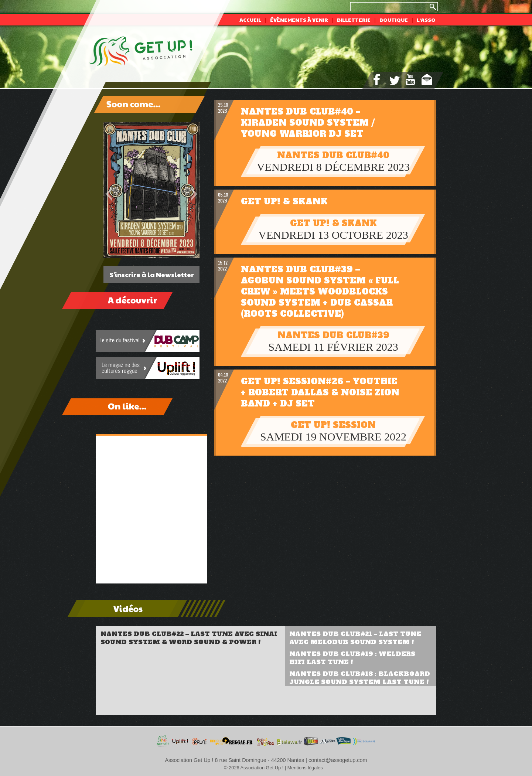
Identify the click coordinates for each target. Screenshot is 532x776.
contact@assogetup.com (338, 760)
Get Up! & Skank (284, 201)
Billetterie (354, 20)
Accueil (250, 20)
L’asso (426, 20)
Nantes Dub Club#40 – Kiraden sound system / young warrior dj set (308, 123)
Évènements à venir (299, 20)
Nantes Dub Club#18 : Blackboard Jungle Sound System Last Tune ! (360, 678)
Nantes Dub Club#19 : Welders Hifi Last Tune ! (352, 658)
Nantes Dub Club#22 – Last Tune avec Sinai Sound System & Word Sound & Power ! (189, 638)
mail (427, 79)
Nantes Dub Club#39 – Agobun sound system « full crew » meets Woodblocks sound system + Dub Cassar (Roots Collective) (320, 292)
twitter (395, 81)
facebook (377, 79)
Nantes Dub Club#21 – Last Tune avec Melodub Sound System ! (355, 638)
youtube (410, 79)
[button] (109, 194)
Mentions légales (305, 768)
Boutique (394, 20)
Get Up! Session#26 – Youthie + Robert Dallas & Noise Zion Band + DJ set (320, 392)
